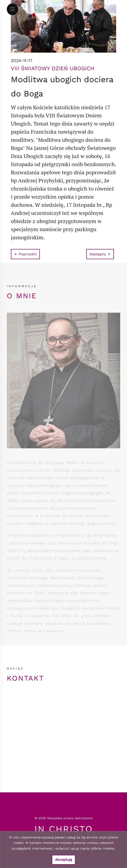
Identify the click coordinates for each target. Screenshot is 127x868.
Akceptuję (64, 860)
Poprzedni (25, 254)
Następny (100, 254)
